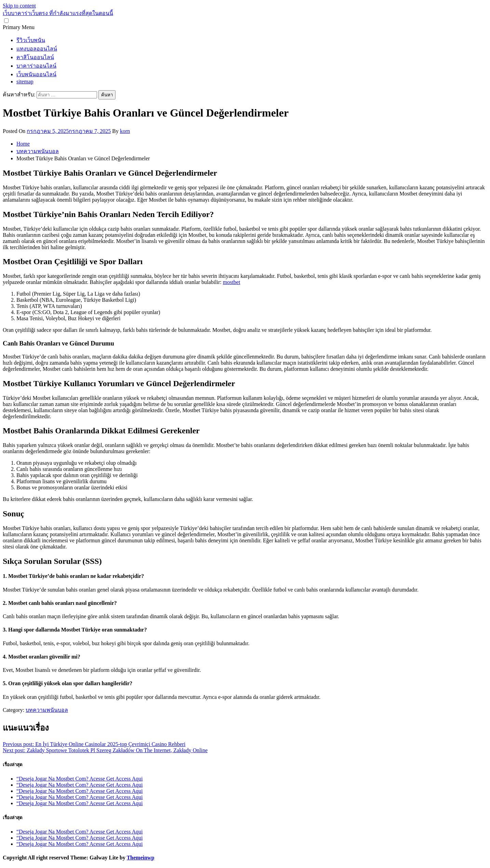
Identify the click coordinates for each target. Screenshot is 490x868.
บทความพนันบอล (47, 710)
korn (125, 131)
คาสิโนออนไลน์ (35, 57)
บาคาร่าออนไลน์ (36, 66)
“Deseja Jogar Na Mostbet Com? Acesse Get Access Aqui (80, 779)
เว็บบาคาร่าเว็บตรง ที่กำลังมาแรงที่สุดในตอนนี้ (58, 13)
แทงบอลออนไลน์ (37, 49)
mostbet (232, 282)
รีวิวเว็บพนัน (31, 40)
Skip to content (19, 6)
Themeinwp (141, 858)
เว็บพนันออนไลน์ (36, 74)
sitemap (25, 82)
